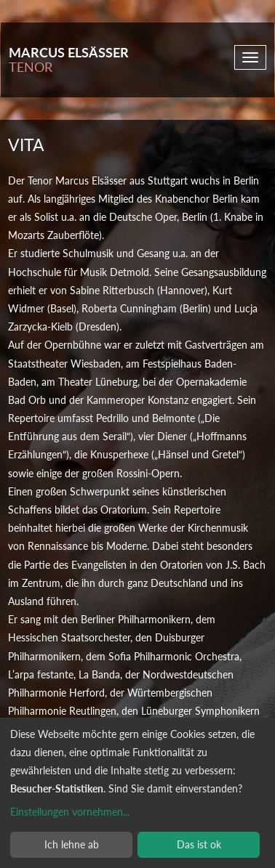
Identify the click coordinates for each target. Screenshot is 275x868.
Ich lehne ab (72, 844)
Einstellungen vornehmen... (70, 812)
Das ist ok (199, 844)
